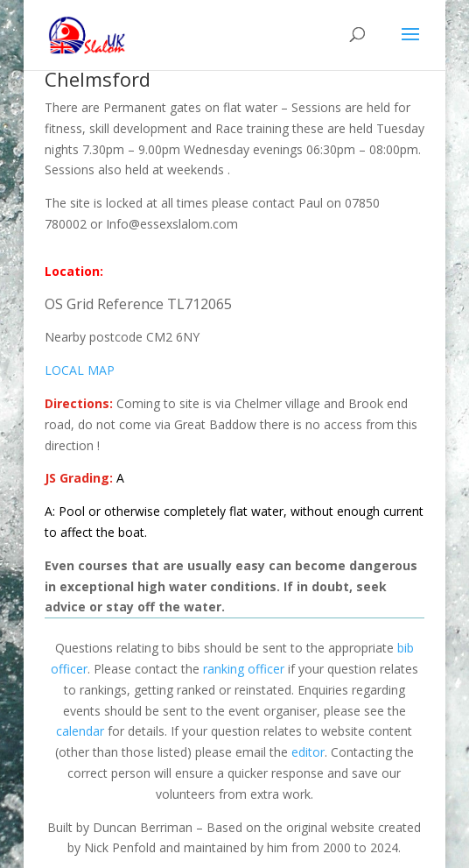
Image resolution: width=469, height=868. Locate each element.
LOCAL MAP (80, 370)
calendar (80, 731)
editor (308, 752)
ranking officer (244, 669)
